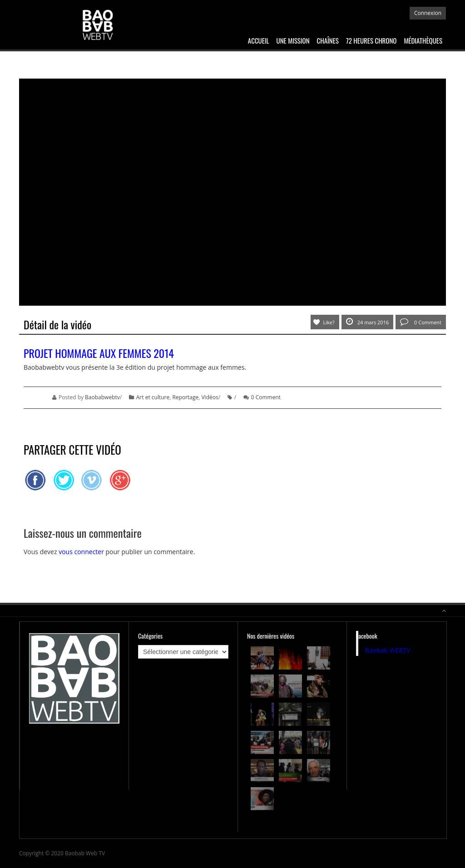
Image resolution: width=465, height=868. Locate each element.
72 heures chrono (371, 40)
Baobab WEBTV (388, 650)
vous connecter (81, 552)
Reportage (185, 397)
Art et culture (153, 397)
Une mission (293, 40)
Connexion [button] (428, 13)
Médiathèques (423, 40)
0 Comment (421, 322)
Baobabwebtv (102, 397)
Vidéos (210, 397)
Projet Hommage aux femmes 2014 (99, 353)
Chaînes (328, 40)
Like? (329, 322)
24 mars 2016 (368, 322)
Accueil (259, 40)
